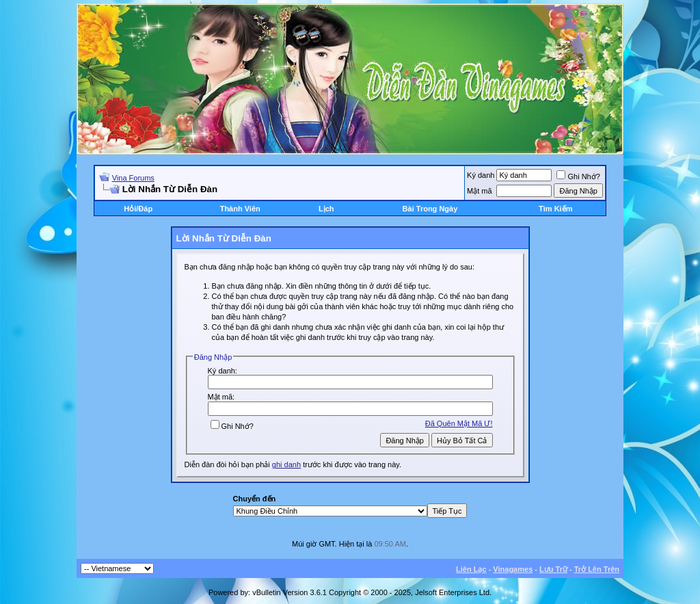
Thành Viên (240, 209)
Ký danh (481, 175)
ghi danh (286, 464)
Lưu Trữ (553, 569)
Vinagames (513, 569)
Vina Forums (133, 178)
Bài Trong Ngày (430, 209)
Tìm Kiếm (555, 209)
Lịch (326, 209)
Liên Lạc (471, 569)
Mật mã (480, 191)
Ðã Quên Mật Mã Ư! (459, 423)
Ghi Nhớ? (578, 176)
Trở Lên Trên (597, 569)
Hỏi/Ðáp (138, 209)
